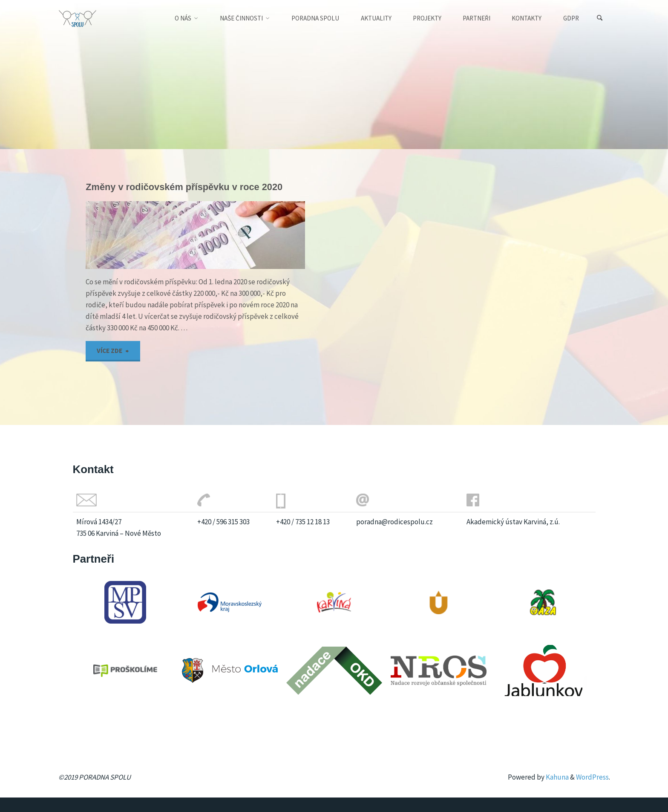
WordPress (592, 777)
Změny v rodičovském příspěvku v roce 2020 (184, 187)
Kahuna (557, 777)
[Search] (600, 18)
